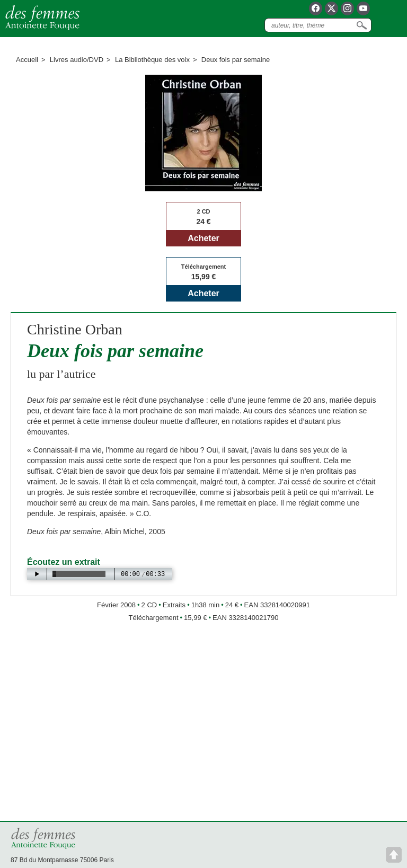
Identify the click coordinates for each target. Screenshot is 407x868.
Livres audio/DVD (77, 60)
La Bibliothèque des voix (152, 60)
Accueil (27, 60)
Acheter (203, 238)
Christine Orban (75, 329)
